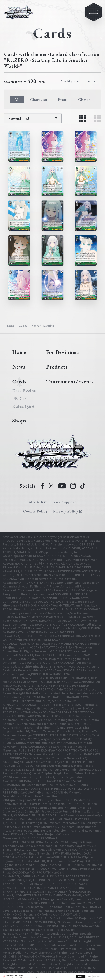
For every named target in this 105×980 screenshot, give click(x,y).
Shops (19, 421)
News (19, 367)
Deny (89, 977)
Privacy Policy (35, 978)
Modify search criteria (79, 81)
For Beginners (63, 352)
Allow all (80, 977)
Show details (97, 977)
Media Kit (38, 502)
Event (63, 99)
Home (10, 326)
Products (57, 367)
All (17, 99)
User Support (64, 502)
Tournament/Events (70, 381)
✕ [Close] (103, 975)
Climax (84, 99)
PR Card (21, 398)
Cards (23, 326)
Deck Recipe (24, 391)
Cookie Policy (35, 511)
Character (39, 99)
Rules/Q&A (24, 406)
